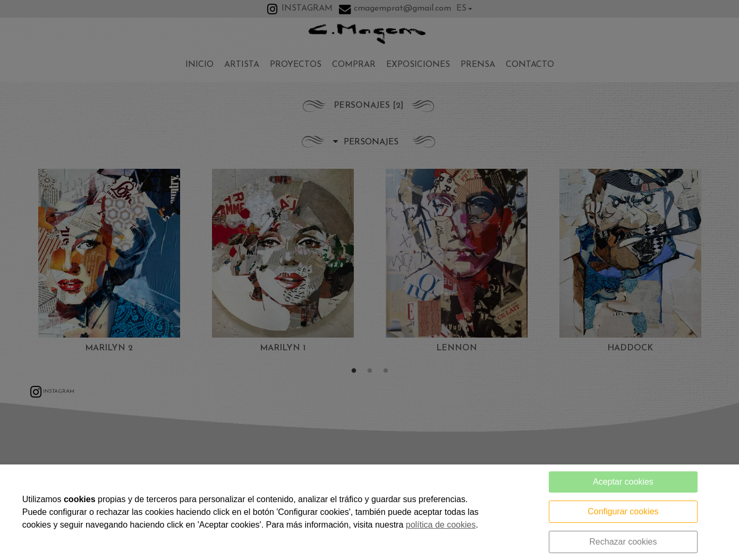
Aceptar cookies (623, 482)
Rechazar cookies (623, 542)
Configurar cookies (623, 511)
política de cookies (441, 525)
